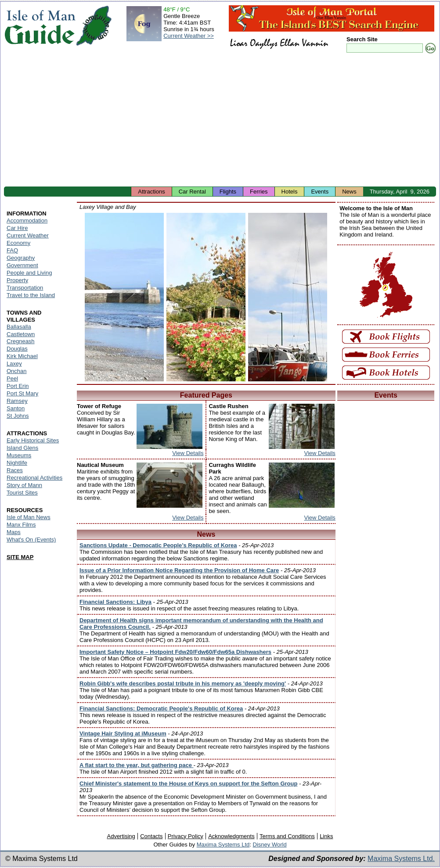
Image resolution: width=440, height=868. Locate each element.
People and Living (29, 273)
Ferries (259, 192)
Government (22, 265)
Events (320, 192)
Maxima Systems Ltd (223, 845)
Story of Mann (24, 485)
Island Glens (22, 448)
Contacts (151, 836)
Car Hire (17, 228)
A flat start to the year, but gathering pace (137, 765)
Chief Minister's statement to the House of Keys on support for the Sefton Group (188, 784)
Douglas (17, 349)
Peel (12, 378)
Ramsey (17, 401)
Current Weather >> (189, 36)
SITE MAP (20, 557)
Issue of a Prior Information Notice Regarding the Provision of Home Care (179, 570)
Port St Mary (22, 393)
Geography (21, 258)
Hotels (290, 192)
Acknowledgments (231, 836)
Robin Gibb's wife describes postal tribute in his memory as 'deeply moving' (183, 683)
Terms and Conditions (287, 836)
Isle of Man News (29, 517)
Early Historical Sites (33, 440)
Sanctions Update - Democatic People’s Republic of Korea (158, 545)
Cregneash (21, 341)
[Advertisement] (220, 121)
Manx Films (21, 525)
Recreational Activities (34, 478)
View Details (188, 453)
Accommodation (27, 221)
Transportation (25, 288)
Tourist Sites (22, 493)
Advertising (121, 836)
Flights (228, 192)
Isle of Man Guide (40, 26)
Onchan (17, 371)
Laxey (14, 364)
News (349, 192)
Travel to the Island (31, 295)
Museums (19, 455)
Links (326, 836)
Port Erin (18, 386)
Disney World (270, 845)
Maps (14, 532)
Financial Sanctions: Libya (115, 602)
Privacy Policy (186, 836)
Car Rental (192, 192)
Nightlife (17, 463)
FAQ (12, 250)
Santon (16, 408)
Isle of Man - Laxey (124, 297)
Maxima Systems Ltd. (401, 859)
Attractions (151, 192)
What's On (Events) (31, 540)
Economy (18, 243)
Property (17, 280)
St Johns (18, 416)
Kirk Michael (22, 356)
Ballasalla (19, 327)
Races (15, 470)
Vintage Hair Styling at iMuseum (123, 733)
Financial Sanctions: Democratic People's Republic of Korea (161, 708)
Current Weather (28, 235)
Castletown (21, 334)
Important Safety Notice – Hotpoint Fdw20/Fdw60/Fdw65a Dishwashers (175, 652)
